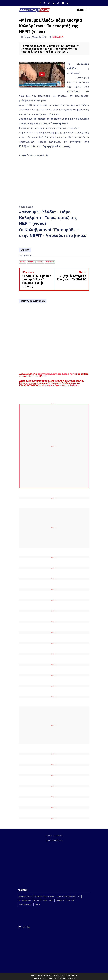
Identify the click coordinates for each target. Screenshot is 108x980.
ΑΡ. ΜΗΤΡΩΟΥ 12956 (68, 978)
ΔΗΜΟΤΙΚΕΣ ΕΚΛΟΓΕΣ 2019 (66, 897)
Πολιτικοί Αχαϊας (25, 904)
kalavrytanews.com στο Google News (57, 374)
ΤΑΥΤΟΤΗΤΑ (24, 927)
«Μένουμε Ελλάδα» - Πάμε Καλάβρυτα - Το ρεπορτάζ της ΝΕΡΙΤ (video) (48, 218)
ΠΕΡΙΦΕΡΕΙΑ (60, 901)
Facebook (60, 385)
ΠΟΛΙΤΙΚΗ (71, 901)
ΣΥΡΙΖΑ (37, 904)
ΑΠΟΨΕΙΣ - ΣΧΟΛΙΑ (25, 897)
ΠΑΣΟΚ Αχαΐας (47, 901)
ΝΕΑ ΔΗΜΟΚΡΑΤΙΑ (25, 901)
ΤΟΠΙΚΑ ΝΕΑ (57, 37)
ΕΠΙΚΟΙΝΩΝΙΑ (51, 978)
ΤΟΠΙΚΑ (40, 262)
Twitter (74, 385)
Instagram (48, 385)
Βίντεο (23, 262)
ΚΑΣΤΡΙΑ (31, 262)
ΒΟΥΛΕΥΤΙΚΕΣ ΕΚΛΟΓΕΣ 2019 (44, 897)
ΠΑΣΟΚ (37, 901)
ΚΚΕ (79, 897)
